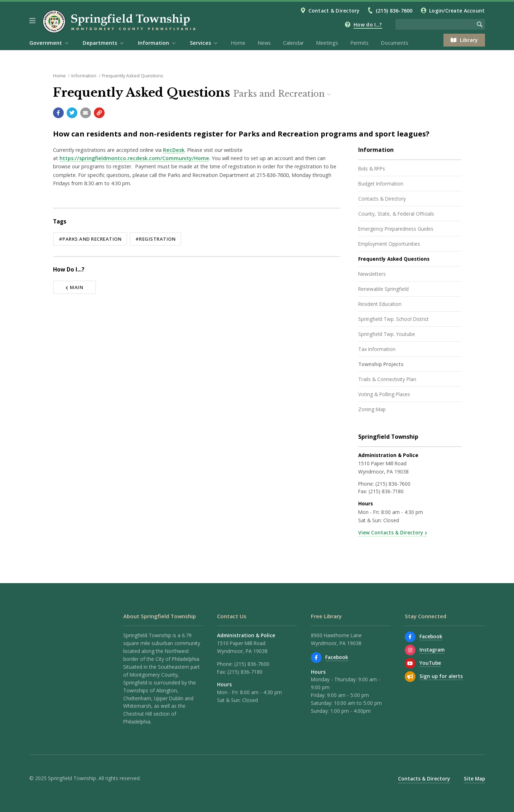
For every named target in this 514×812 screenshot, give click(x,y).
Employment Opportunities (389, 244)
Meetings (327, 43)
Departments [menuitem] (100, 43)
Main (75, 287)
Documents (395, 43)
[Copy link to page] (99, 113)
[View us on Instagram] (410, 650)
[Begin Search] (480, 24)
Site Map (474, 779)
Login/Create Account (457, 11)
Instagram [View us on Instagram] (432, 650)
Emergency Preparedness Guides (396, 229)
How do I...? (368, 25)
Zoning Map (372, 409)
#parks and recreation (90, 239)
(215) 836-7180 (386, 491)
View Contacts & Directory (391, 532)
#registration (156, 239)
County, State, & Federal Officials (396, 214)
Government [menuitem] (46, 43)
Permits (359, 43)
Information (84, 76)
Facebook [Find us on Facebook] (337, 657)
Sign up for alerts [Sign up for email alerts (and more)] (441, 676)
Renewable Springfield (383, 289)
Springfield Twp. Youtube (387, 334)
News (264, 43)
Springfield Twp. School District (393, 319)
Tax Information (377, 349)
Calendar (293, 43)
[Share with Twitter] (72, 113)
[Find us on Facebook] (316, 658)
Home (238, 43)
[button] (32, 21)
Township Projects (381, 364)
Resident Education (380, 304)
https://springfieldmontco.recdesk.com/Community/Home (134, 158)
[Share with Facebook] (58, 113)
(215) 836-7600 (394, 11)
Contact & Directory (334, 11)
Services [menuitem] (200, 43)
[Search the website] (435, 24)
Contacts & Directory (382, 199)
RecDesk (174, 150)
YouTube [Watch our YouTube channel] (430, 663)
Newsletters (372, 274)
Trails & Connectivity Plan (387, 379)
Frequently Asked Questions (133, 76)
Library (464, 40)
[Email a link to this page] (86, 113)
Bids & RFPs (372, 169)
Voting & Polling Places (384, 394)
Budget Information (381, 184)
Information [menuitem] (153, 43)
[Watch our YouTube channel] (410, 663)
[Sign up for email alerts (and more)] (410, 677)
